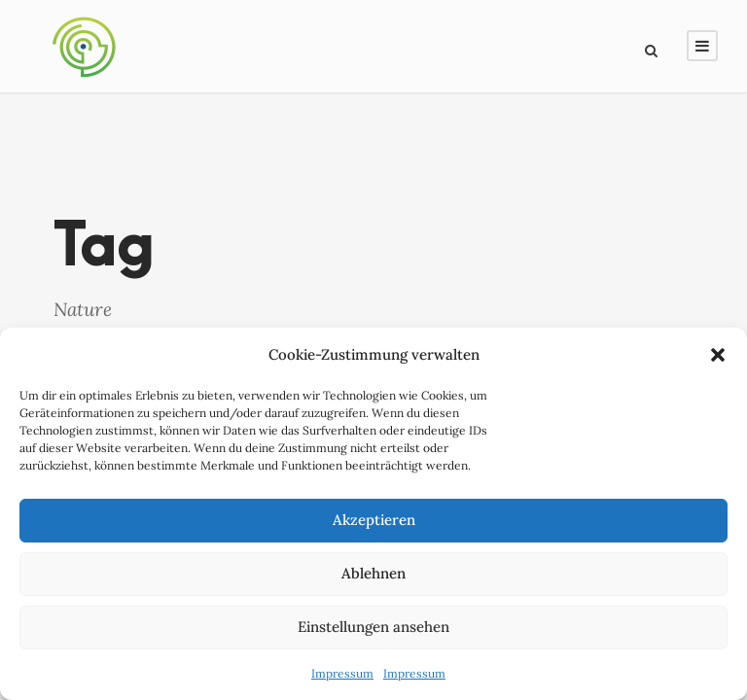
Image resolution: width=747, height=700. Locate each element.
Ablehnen (373, 578)
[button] (718, 360)
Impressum (342, 678)
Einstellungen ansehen (373, 631)
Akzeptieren (374, 525)
